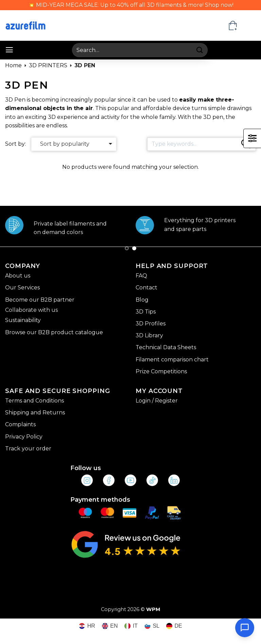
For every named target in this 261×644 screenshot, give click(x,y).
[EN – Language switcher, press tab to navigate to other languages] (249, 25)
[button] (9, 50)
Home (13, 65)
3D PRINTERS (48, 65)
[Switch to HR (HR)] (87, 626)
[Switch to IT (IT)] (131, 626)
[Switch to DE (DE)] (174, 626)
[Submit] (200, 50)
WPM (153, 609)
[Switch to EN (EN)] (110, 626)
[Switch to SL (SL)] (152, 626)
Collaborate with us (31, 310)
